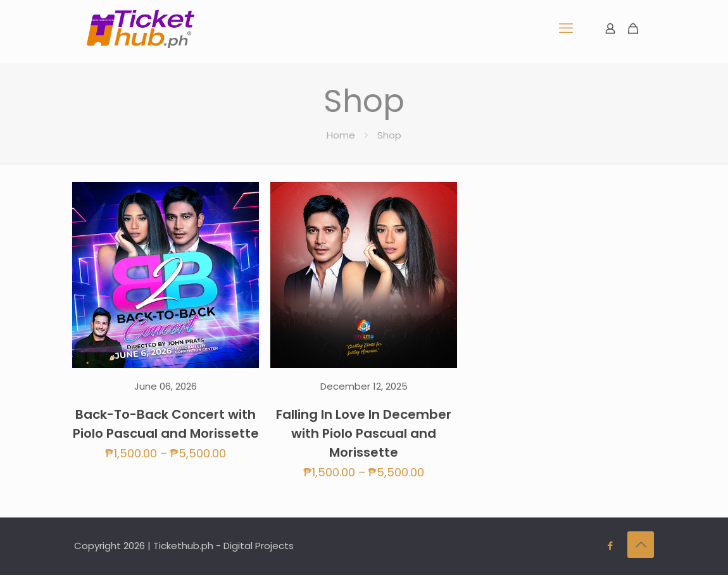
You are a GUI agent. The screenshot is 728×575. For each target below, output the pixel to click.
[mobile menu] (566, 28)
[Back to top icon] (641, 545)
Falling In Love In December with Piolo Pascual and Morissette (364, 433)
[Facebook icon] (610, 546)
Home (341, 135)
